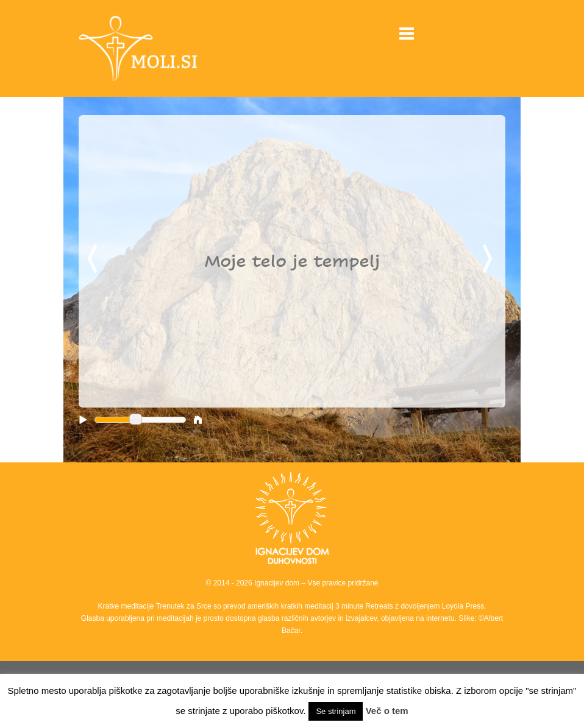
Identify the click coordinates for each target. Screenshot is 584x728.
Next (490, 260)
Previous (94, 260)
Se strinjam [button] (336, 711)
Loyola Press (463, 606)
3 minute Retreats (365, 606)
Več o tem (387, 711)
